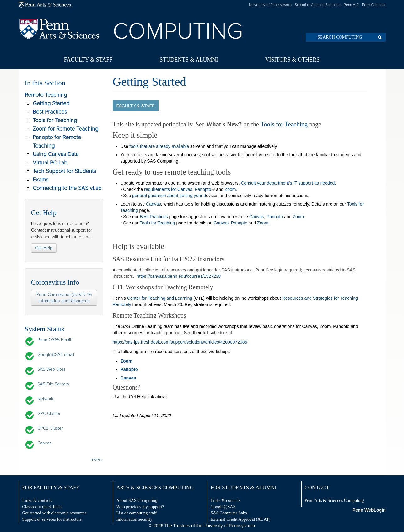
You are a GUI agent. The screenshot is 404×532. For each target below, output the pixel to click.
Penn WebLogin (369, 510)
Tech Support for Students (64, 171)
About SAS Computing (137, 500)
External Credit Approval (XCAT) (241, 519)
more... (97, 459)
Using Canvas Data (56, 154)
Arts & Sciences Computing (155, 488)
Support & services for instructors (52, 519)
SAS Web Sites (51, 369)
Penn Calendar (374, 5)
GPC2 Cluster (50, 428)
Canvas (44, 443)
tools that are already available (159, 146)
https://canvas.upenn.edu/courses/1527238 (179, 276)
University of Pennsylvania (270, 5)
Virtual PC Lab (50, 163)
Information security (135, 519)
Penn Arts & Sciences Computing (334, 500)
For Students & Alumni (244, 488)
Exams (40, 180)
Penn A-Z (351, 5)
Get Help (44, 248)
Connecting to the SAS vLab (67, 188)
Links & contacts (37, 500)
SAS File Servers (53, 384)
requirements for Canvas (168, 189)
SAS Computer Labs (229, 513)
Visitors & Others (292, 60)
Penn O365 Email (54, 340)
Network (45, 399)
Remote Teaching (46, 95)
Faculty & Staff (88, 60)
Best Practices (50, 112)
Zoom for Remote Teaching (65, 129)
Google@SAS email (56, 355)
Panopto (203, 189)
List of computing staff (137, 513)
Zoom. (231, 189)
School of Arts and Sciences (318, 5)
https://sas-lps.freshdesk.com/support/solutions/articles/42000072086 (180, 342)
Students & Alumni (189, 60)
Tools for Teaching (55, 120)
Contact (317, 488)
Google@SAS (223, 507)
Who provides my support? (140, 507)
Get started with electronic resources (54, 513)
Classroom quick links (42, 507)
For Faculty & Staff (51, 488)
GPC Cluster (49, 414)
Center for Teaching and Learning (160, 298)
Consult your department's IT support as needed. (288, 183)
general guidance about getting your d (169, 196)
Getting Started (51, 103)
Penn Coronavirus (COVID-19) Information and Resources (64, 298)
